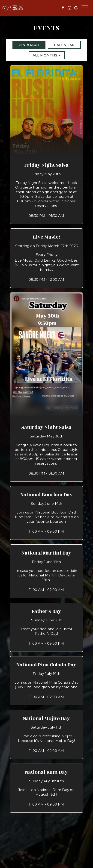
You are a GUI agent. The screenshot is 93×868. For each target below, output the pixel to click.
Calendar (61, 45)
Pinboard (26, 45)
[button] (47, 145)
